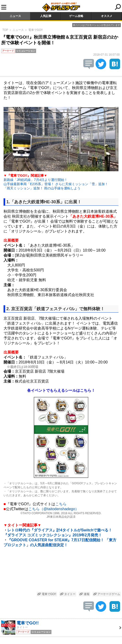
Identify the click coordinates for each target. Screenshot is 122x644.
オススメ (107, 16)
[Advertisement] (61, 570)
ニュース (15, 16)
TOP (5, 30)
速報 (84, 594)
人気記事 (46, 16)
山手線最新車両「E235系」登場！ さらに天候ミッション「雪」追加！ (56, 184)
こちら (61, 504)
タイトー (68, 594)
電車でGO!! (36, 30)
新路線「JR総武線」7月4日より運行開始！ (36, 180)
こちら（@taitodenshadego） (54, 509)
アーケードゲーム (107, 594)
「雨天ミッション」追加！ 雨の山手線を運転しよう (42, 188)
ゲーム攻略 (76, 16)
